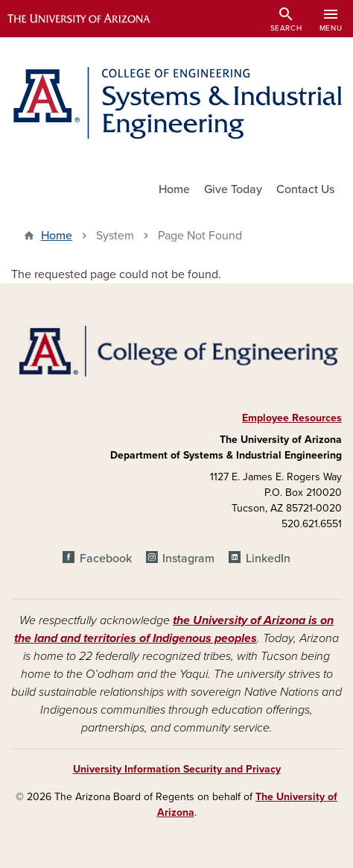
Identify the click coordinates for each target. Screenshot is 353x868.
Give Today (233, 189)
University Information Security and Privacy (177, 769)
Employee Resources (292, 418)
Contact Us (305, 189)
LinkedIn (268, 559)
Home (174, 189)
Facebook (106, 559)
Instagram (188, 559)
